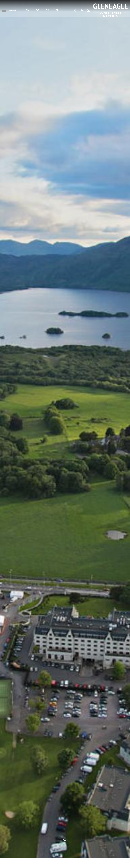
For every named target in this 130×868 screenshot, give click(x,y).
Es (47, 10)
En (27, 10)
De (38, 10)
